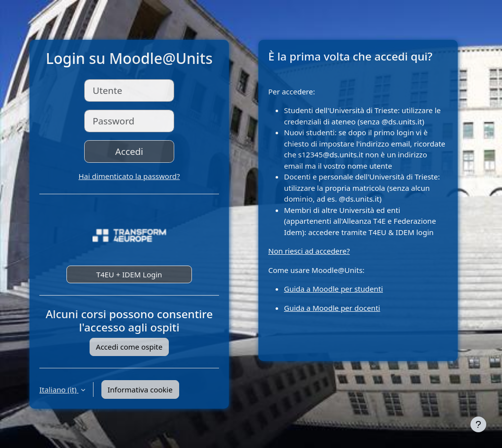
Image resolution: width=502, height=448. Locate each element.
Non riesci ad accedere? (309, 251)
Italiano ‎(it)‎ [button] (59, 389)
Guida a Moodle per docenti (332, 308)
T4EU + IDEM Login (129, 274)
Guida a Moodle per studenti (333, 289)
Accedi (129, 151)
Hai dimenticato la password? (129, 176)
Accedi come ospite (129, 347)
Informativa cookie (140, 389)
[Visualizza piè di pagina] (478, 424)
